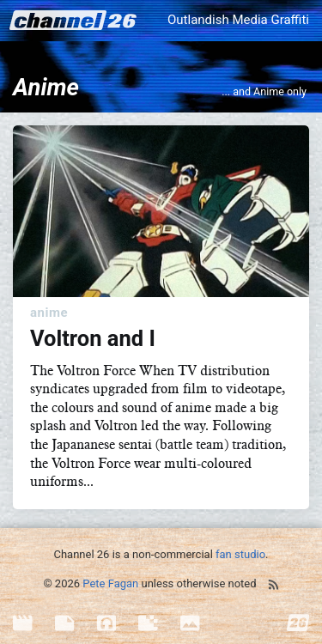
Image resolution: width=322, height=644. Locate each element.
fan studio (240, 554)
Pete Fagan (110, 583)
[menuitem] (34, 624)
